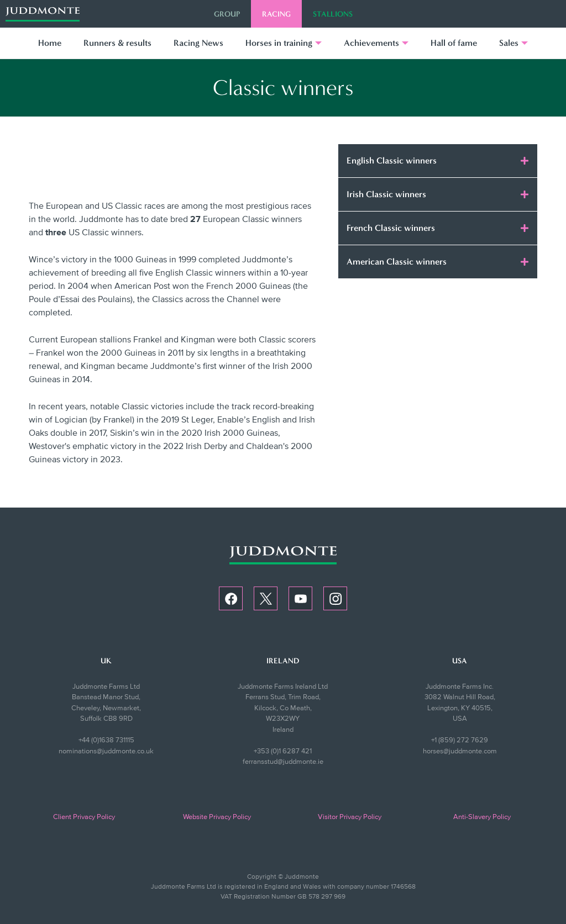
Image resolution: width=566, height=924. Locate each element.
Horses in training (279, 43)
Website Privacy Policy (217, 817)
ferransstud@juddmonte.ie (283, 762)
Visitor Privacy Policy (350, 817)
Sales (509, 43)
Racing (276, 14)
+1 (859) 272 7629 (460, 740)
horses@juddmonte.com (460, 751)
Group (227, 14)
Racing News (198, 43)
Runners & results (117, 43)
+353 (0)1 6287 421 (283, 751)
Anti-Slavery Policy (482, 817)
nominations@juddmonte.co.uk (106, 751)
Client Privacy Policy (84, 817)
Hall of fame (454, 43)
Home (50, 43)
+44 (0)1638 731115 (106, 740)
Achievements (371, 43)
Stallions (333, 14)
